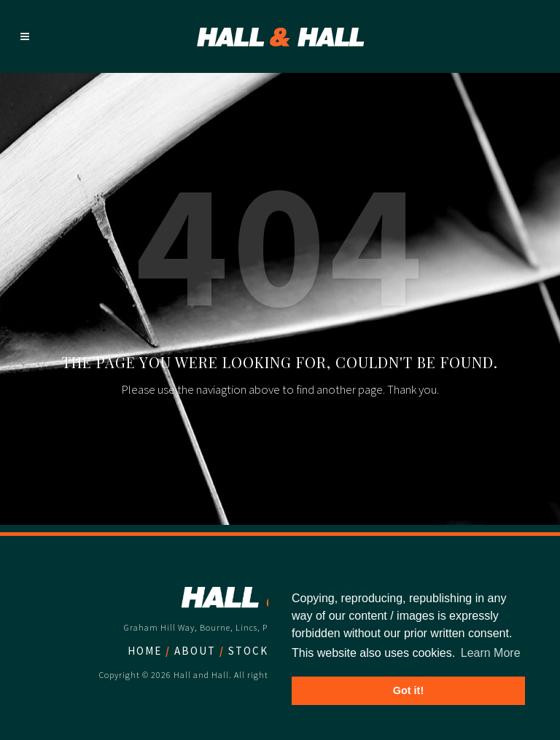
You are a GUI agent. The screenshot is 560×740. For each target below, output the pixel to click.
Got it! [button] (408, 690)
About (195, 651)
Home (145, 651)
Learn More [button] (491, 653)
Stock (248, 651)
